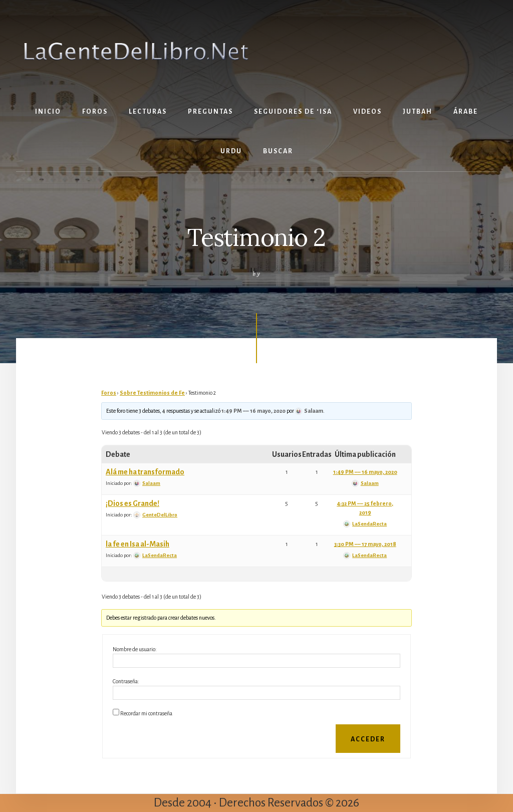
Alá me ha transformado (145, 472)
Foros (109, 393)
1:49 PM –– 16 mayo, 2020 (253, 411)
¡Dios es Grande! (133, 503)
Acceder (368, 739)
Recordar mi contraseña (146, 713)
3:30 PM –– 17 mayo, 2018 (365, 544)
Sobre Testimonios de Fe (152, 393)
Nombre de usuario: (135, 649)
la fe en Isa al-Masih (138, 544)
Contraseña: (126, 681)
